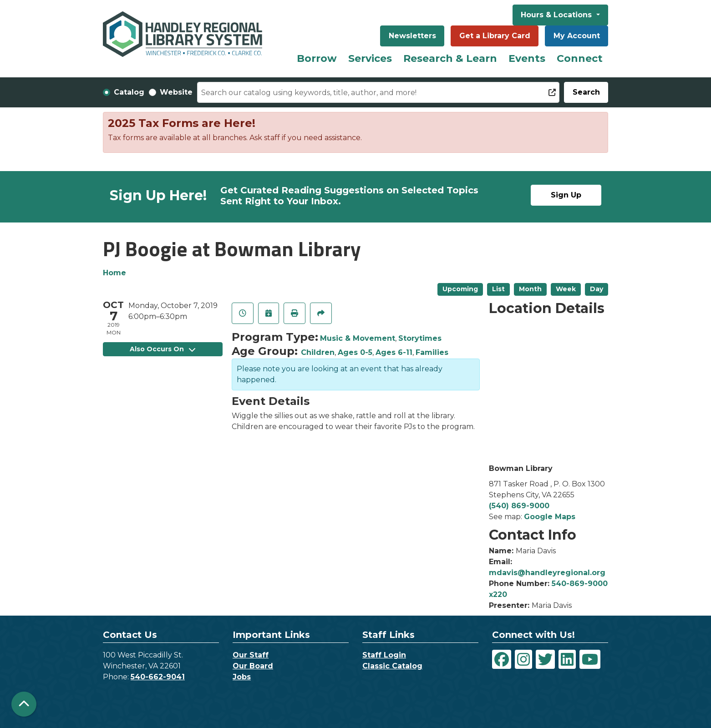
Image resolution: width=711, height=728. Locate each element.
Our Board (253, 666)
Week (566, 289)
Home (114, 273)
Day (597, 289)
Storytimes (420, 338)
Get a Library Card (495, 36)
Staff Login (384, 655)
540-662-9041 (158, 677)
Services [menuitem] (370, 58)
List (498, 289)
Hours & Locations (557, 15)
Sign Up (566, 195)
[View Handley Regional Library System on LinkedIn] (567, 659)
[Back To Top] (24, 704)
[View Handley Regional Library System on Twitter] (545, 659)
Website (176, 92)
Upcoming (460, 289)
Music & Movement (358, 338)
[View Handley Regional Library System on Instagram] (523, 659)
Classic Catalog (392, 666)
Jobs (242, 677)
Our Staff (251, 655)
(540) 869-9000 (519, 506)
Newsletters (412, 36)
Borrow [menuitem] (317, 58)
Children (318, 352)
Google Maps (550, 517)
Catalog (129, 92)
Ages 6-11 (394, 352)
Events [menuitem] (527, 58)
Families (432, 352)
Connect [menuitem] (580, 58)
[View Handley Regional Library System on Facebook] (502, 659)
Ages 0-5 (355, 352)
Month (530, 289)
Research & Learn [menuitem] (450, 58)
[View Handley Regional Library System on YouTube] (590, 659)
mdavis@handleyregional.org (547, 573)
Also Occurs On (163, 349)
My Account (577, 36)
